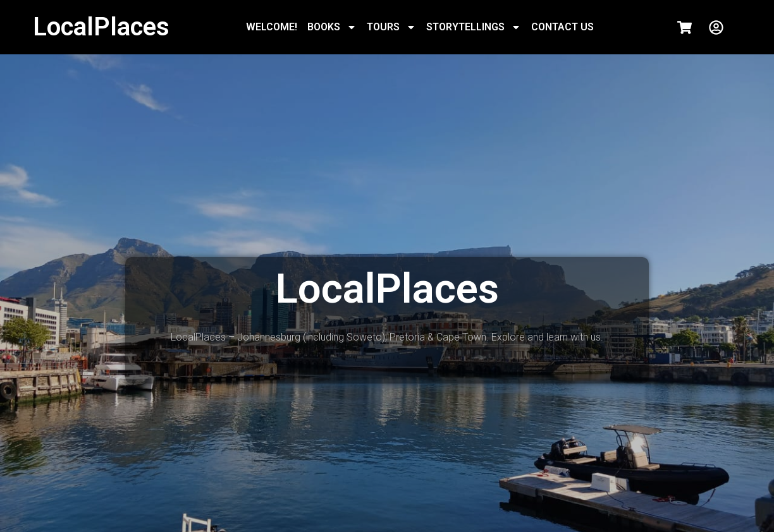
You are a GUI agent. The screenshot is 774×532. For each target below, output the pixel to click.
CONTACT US (562, 27)
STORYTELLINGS (474, 27)
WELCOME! (272, 27)
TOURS (391, 27)
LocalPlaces (101, 27)
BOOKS (332, 27)
